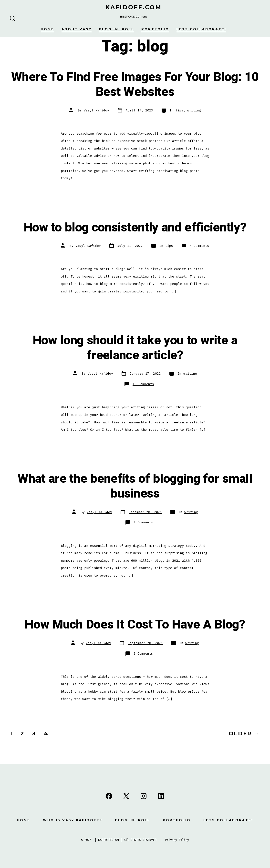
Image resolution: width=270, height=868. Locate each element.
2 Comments (143, 653)
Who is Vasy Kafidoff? (73, 820)
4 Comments (199, 246)
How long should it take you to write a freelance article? (135, 348)
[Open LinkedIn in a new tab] (161, 796)
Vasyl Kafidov (96, 110)
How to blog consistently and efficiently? (135, 228)
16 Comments (143, 384)
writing (194, 110)
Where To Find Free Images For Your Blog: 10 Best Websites (135, 85)
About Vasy (77, 29)
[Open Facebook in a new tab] (109, 796)
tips (179, 110)
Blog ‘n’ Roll (116, 29)
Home (47, 29)
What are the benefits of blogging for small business (135, 486)
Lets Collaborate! (201, 29)
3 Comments (143, 522)
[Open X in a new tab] (126, 796)
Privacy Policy (177, 840)
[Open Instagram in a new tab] (144, 796)
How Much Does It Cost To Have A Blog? (135, 625)
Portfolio (155, 29)
